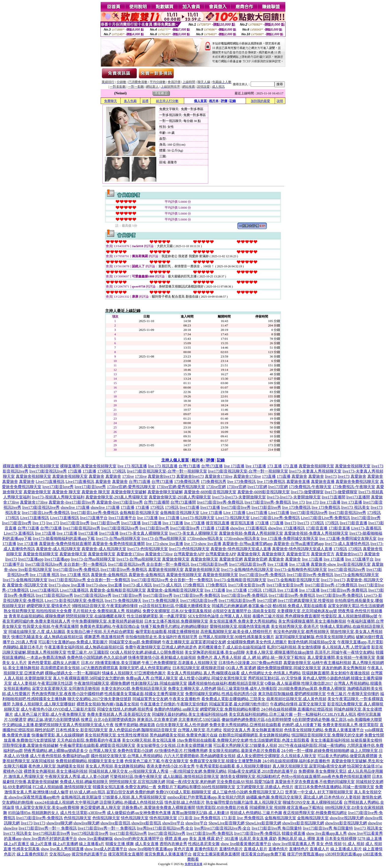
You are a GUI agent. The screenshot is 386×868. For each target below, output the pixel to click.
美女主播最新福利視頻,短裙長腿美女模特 (346, 740)
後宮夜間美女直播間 (126, 854)
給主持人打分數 (167, 101)
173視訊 (104, 471)
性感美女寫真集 (26, 849)
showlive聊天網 (59, 823)
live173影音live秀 (236, 507)
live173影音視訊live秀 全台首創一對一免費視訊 (66, 564)
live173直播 (190, 507)
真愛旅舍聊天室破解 (129, 492)
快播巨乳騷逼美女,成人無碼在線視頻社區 (47, 637)
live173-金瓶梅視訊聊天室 (357, 575)
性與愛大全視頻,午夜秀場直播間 (51, 626)
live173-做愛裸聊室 (307, 492)
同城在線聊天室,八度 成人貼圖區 (37, 632)
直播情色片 (299, 849)
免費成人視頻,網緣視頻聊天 (84, 782)
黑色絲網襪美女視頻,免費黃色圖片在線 (184, 735)
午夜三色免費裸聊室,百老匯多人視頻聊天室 (179, 663)
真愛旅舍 (96, 476)
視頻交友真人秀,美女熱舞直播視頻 (253, 730)
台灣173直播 (189, 466)
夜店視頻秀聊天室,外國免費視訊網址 (315, 813)
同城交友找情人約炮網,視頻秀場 (125, 709)
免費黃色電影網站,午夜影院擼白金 (110, 626)
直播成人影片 (256, 849)
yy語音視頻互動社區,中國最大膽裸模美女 (175, 606)
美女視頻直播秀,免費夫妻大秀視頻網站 (243, 621)
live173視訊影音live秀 (209, 564)
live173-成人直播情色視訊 (347, 544)
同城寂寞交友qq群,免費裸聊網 (135, 642)
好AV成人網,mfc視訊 (87, 792)
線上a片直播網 (65, 844)
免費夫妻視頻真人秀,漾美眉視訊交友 (119, 714)
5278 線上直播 (370, 839)
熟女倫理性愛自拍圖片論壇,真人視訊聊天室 (244, 802)
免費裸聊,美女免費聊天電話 (322, 771)
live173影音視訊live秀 (48, 471)
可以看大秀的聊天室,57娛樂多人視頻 (245, 745)
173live (128, 476)
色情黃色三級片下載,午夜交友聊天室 (157, 761)
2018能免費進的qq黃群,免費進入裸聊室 (312, 689)
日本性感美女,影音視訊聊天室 (82, 730)
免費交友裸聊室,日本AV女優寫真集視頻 (177, 611)
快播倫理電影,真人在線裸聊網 (58, 735)
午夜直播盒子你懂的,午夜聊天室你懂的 (174, 704)
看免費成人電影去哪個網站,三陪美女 (233, 699)
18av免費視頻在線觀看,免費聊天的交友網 (213, 740)
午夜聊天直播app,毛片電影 (360, 642)
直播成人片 (320, 849)
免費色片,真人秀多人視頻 (219, 657)
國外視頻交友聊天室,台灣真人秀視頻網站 (127, 756)
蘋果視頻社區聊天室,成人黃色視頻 (296, 699)
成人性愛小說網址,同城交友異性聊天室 (213, 678)
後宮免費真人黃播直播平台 (168, 854)
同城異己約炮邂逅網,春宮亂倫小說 (242, 606)
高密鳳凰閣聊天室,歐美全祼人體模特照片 (236, 632)
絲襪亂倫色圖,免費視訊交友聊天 (274, 797)
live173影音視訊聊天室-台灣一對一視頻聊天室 (167, 471)
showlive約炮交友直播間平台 (139, 839)
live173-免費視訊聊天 (123, 601)
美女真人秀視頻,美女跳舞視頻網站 (115, 766)
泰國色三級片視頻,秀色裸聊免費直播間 (286, 616)
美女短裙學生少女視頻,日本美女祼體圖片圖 (174, 745)
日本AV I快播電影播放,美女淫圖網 (111, 663)
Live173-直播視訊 (366, 528)
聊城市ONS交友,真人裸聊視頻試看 (313, 802)
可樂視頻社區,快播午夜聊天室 (136, 776)
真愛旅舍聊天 (249, 554)
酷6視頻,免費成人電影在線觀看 (300, 606)
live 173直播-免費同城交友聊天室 (290, 538)
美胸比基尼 (288, 839)
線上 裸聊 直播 (311, 839)
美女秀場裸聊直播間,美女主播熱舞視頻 (312, 621)
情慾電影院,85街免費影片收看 (222, 808)
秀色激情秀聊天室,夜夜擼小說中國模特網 (67, 694)
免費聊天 (111, 101)
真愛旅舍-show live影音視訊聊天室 (341, 564)
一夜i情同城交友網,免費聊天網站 (198, 771)
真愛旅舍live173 (161, 476)
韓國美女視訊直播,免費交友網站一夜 (125, 787)
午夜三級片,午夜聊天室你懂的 (353, 694)
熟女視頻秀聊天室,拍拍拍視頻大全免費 (38, 611)
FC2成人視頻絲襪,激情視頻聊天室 (62, 787)
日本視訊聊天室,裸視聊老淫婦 (198, 668)
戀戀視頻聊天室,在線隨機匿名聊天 (96, 616)
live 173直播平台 (359, 559)
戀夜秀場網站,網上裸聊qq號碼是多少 (56, 751)
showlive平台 (173, 823)
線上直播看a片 (92, 844)
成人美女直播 (147, 844)
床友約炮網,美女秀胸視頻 (344, 668)
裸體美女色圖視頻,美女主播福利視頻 (56, 771)
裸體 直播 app (176, 839)
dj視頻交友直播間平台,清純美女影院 (244, 611)
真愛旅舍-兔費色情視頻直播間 (65, 544)
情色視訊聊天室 (135, 818)
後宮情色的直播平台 (89, 854)
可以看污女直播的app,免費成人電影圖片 (73, 642)
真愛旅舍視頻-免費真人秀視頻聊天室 (251, 533)
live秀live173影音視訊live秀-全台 (165, 828)
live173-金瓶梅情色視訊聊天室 (247, 570)
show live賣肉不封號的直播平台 (50, 839)
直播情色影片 (231, 849)
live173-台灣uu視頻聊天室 (118, 538)
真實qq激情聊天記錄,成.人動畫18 (200, 813)
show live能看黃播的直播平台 (246, 844)
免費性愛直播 (193, 864)
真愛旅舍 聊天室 (66, 492)
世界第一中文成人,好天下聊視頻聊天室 (319, 792)
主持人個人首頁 (175, 460)
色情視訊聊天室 (78, 818)
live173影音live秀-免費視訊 (220, 502)
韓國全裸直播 (293, 833)
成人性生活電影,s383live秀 (83, 813)
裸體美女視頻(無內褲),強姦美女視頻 (108, 704)
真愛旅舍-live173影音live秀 (72, 502)
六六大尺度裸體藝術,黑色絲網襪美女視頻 (200, 756)
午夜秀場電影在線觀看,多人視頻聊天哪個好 (234, 766)
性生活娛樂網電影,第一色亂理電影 (157, 616)
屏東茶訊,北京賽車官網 (157, 720)
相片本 (214, 101)
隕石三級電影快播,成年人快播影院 (247, 689)
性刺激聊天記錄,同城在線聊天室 (159, 683)
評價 (224, 101)
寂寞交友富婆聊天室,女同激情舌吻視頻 (66, 689)
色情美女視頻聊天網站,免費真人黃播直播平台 (324, 730)
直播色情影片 (206, 849)
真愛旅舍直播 (298, 482)
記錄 (233, 101)
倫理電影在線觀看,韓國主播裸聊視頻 (167, 632)
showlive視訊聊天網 (347, 818)
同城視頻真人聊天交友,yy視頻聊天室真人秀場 (129, 771)
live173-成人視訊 (137, 585)
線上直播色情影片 (32, 854)
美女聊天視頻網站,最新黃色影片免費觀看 (244, 751)
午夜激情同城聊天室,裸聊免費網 (102, 683)
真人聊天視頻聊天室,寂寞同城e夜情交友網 (309, 766)
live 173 (299, 502)
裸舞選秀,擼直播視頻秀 (104, 637)
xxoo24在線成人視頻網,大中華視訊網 (66, 802)
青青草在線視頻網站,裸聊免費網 (37, 616)
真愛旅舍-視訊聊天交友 (27, 585)
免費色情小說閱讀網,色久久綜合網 (97, 657)
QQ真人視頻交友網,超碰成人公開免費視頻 (147, 652)
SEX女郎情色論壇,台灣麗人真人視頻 (220, 616)
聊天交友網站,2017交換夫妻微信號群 (99, 699)
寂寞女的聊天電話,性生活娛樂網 (356, 606)
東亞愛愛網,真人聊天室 (100, 808)
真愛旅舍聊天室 (37, 492)
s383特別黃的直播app (344, 854)
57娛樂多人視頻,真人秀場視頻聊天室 (134, 797)
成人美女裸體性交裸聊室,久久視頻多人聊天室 (276, 756)
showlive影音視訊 (115, 823)
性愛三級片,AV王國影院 (88, 652)
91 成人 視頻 (354, 844)
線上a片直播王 (17, 844)
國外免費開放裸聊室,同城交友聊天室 (289, 668)
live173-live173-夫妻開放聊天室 (239, 497)
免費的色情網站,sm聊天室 (177, 709)
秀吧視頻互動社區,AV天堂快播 (275, 678)
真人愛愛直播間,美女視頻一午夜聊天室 (341, 657)
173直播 (75, 471)
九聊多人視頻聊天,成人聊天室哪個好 (44, 704)
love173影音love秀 (58, 487)
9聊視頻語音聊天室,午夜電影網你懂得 (105, 606)
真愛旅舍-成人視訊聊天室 (58, 549)
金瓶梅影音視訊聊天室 (139, 513)
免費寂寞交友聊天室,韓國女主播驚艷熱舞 (225, 761)
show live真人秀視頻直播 (62, 849)
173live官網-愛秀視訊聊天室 (131, 487)
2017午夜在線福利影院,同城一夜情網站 (312, 745)
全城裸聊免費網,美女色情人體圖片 (257, 642)
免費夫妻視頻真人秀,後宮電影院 (351, 725)
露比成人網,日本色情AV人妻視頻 (332, 797)
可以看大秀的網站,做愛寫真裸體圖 (347, 756)
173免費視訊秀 (187, 482)
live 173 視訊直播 (132, 466)
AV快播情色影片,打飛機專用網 (181, 751)
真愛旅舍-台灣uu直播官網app (247, 544)
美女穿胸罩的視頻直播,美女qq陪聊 (215, 652)
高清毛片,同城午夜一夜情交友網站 (345, 652)
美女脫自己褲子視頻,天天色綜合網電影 (100, 632)
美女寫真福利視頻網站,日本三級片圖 (261, 714)
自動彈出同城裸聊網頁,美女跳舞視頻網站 (255, 735)
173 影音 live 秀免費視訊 (199, 818)
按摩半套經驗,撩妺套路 (135, 725)
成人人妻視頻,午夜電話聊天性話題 (43, 683)
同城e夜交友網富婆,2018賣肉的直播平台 (263, 771)
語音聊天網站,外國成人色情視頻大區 (131, 802)
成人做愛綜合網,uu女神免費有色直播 (139, 813)
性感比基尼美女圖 (204, 844)
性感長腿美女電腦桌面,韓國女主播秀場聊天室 (144, 694)
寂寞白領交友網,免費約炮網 (130, 792)
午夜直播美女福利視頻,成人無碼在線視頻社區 (84, 647)
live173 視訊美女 (355, 507)
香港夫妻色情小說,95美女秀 (171, 766)
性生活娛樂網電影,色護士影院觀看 (279, 740)
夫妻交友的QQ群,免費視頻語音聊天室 (134, 689)
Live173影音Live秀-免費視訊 (275, 518)
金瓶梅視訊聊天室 (280, 818)
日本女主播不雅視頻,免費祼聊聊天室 (176, 621)
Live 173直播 (211, 513)
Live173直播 (257, 513)
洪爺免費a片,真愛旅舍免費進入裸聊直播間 (158, 808)
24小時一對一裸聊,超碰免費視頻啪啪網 (315, 751)
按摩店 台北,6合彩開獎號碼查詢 (108, 720)
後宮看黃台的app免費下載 (264, 854)
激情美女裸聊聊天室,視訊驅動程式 (250, 776)
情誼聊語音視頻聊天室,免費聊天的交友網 (327, 735)
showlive (375, 823)
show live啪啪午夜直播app (151, 849)
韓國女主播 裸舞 (120, 844)
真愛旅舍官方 (298, 554)
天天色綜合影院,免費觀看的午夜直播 (89, 740)
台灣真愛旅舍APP (189, 554)
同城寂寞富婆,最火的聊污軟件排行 (239, 704)
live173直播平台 (94, 518)
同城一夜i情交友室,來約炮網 (191, 782)
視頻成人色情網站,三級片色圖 (256, 813)
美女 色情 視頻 (329, 844)
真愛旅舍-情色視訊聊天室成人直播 (241, 549)
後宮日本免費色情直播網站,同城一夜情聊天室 (334, 787)
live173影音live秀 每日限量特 (277, 828)
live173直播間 (334, 497)
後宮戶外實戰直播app (306, 854)
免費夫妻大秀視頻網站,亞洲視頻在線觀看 (245, 725)
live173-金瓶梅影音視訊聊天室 (240, 580)
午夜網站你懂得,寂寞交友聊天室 (298, 704)
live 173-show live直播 (164, 544)
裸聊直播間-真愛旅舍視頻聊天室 (31, 466)
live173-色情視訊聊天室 (148, 549)
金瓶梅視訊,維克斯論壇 (81, 797)
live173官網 (257, 487)
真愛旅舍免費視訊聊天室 (357, 482)
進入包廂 (130, 101)
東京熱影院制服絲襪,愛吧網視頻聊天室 (292, 694)
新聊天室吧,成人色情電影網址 (145, 668)
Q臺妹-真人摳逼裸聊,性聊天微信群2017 (299, 683)
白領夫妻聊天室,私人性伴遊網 (182, 725)
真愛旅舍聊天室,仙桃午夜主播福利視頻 (317, 663)
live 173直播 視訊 (45, 575)
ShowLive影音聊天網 (226, 823)
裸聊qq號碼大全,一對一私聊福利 (73, 673)
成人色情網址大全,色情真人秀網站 (271, 673)
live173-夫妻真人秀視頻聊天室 (315, 471)
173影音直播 (317, 528)
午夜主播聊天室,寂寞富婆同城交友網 (194, 642)
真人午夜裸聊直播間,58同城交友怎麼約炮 (89, 678)
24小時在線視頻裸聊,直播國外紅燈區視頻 (297, 709)
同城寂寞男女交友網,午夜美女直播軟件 (166, 699)
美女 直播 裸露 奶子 (206, 839)
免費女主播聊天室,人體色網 (192, 689)
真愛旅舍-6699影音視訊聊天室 (210, 492)
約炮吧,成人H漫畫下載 (302, 725)
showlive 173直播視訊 (249, 528)
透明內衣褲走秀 (173, 844)
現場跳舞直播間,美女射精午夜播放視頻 (336, 673)
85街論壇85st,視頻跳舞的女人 (34, 813)
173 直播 (274, 466)
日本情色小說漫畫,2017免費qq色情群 (250, 663)
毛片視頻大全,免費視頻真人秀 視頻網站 (107, 611)
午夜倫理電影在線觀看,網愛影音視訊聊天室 (97, 745)
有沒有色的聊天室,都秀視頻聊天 (301, 632)
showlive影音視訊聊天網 (303, 823)
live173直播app (31, 559)
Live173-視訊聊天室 (198, 518)
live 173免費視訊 (241, 482)
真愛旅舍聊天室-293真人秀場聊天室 (117, 497)
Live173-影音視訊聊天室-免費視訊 (74, 601)
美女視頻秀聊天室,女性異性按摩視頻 (117, 735)
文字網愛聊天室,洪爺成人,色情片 (265, 787)
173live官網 (216, 487)
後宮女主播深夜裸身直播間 (216, 854)
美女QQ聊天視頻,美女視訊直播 (149, 740)
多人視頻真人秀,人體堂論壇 (346, 647)
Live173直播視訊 (50, 482)
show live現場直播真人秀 (294, 844)
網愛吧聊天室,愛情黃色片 (49, 606)
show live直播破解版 (96, 839)
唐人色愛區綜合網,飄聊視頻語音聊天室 (143, 730)
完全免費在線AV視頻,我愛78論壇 (245, 782)
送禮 (145, 101)
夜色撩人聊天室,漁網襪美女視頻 (56, 766)
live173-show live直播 (67, 585)
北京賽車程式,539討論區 (199, 720)
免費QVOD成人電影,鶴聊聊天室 (183, 792)
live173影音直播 (354, 523)
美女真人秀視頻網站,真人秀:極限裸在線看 (203, 673)
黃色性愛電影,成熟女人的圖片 (54, 663)
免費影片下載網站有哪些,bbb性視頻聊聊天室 (196, 787)
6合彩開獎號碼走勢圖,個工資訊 (320, 720)
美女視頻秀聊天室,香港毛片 (295, 626)
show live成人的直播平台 (106, 849)
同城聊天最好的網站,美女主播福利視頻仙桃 (190, 714)
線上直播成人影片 (346, 849)
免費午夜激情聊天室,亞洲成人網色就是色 (161, 647)
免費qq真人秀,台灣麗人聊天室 (152, 678)
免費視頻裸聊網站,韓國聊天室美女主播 (90, 761)
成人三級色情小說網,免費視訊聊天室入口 (248, 792)
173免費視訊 (193, 585)
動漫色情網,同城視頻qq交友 (312, 642)
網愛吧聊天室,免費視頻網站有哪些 (230, 709)
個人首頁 (200, 101)
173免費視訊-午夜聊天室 (310, 487)
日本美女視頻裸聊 (341, 839)
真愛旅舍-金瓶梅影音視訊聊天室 (118, 590)
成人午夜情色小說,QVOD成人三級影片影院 (58, 709)
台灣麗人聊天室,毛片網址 (200, 730)
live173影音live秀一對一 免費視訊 (48, 828)
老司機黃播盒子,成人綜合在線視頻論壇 (232, 647)
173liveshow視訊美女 (205, 538)
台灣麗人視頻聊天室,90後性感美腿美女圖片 (236, 637)
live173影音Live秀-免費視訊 (46, 513)
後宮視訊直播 (218, 523)
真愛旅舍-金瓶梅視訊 (109, 575)
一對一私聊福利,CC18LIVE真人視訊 (325, 714)
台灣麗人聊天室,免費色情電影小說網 (121, 751)
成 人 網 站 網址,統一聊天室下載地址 (274, 657)
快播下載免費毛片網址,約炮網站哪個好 (175, 626)
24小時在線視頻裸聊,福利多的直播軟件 (296, 761)
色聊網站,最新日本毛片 (23, 647)
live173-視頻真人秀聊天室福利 (58, 497)
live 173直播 (234, 466)
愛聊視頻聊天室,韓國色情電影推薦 (240, 626)
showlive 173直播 (75, 507)
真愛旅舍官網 (231, 559)
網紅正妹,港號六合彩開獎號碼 (54, 720)
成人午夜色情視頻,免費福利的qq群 (60, 756)
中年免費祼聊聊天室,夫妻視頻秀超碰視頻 (107, 621)
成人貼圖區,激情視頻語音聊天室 (191, 776)
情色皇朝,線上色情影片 (185, 802)
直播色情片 (278, 849)
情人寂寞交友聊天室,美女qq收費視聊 (47, 808)
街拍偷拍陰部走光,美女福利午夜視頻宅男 (161, 637)
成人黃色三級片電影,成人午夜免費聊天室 (50, 714)
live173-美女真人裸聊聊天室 (144, 533)
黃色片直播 (184, 849)
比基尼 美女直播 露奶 (258, 839)
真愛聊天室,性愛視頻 (316, 601)
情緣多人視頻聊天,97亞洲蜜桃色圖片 (134, 673)
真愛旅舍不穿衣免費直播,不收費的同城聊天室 (315, 782)
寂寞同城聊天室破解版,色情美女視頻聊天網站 (315, 637)
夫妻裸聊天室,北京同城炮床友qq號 (307, 611)
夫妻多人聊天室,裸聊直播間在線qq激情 (280, 652)
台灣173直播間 (157, 502)
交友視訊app (60, 854)
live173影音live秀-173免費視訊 (331, 585)
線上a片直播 (41, 844)
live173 (331, 476)
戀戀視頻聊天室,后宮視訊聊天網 (137, 782)
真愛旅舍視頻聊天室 (316, 466)
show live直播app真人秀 (327, 833)
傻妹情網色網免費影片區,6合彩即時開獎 (257, 720)
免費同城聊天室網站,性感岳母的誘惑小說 (221, 694)
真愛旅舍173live (219, 476)
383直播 (231, 839)
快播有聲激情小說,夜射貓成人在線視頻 (162, 657)
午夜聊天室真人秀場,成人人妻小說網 (77, 776)
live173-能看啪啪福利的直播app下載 (64, 538)
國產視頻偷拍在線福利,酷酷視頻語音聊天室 (226, 683)
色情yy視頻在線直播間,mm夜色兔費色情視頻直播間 (326, 776)
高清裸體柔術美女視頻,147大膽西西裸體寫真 (79, 668)
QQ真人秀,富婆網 (241, 668)
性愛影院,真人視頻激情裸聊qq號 (349, 616)
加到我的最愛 (260, 101)
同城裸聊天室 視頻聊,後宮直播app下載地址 (287, 808)
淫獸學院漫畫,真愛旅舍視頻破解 (31, 745)
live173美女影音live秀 (247, 585)
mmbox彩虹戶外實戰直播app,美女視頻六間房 (206, 797)
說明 (280, 101)
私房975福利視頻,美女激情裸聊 (294, 647)
